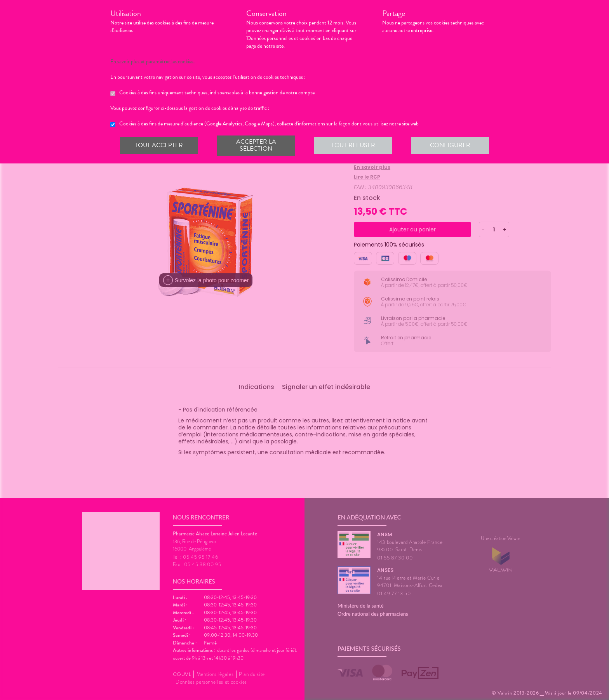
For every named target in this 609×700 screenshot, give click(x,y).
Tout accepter (159, 145)
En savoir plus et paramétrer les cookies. (152, 62)
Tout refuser (353, 145)
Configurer (450, 145)
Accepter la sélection (256, 145)
